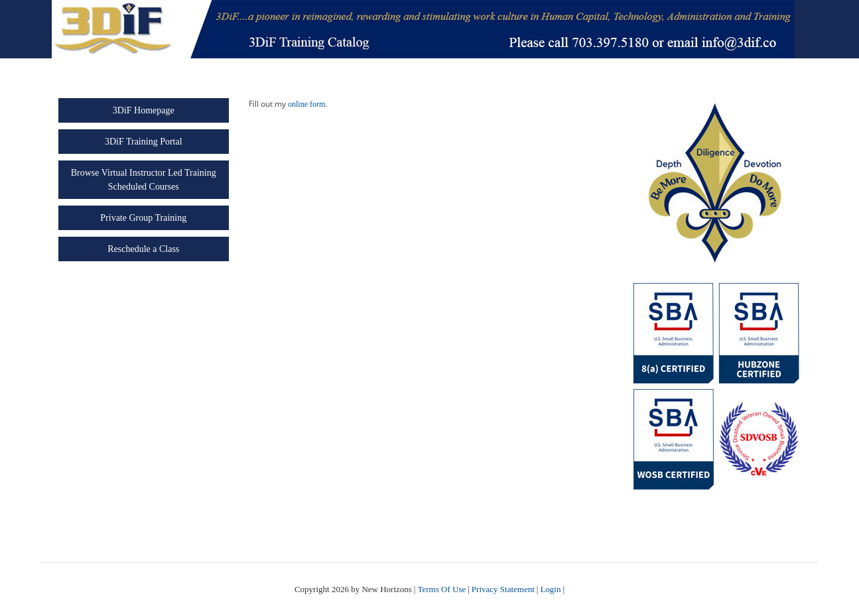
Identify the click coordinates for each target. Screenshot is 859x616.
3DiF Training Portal (144, 142)
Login (550, 589)
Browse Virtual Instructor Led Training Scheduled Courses (144, 180)
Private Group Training (143, 218)
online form (306, 104)
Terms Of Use (441, 589)
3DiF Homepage (144, 110)
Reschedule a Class (143, 249)
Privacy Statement (503, 589)
